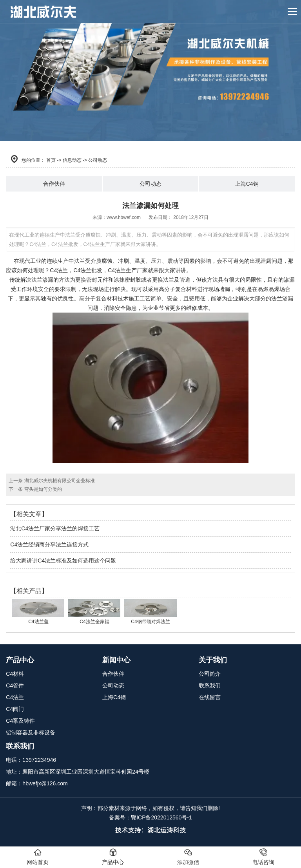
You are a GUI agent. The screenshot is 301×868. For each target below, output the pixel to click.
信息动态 (72, 160)
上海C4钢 (247, 184)
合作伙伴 (54, 184)
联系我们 (210, 685)
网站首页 (38, 857)
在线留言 (210, 697)
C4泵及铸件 (20, 721)
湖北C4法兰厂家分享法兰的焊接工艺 (55, 528)
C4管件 (15, 685)
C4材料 (15, 674)
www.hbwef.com (124, 217)
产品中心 (113, 857)
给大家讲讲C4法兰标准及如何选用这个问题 (63, 561)
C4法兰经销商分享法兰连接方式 (49, 544)
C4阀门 (15, 709)
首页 (51, 160)
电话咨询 (263, 857)
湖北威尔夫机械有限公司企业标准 (59, 481)
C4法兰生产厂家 (128, 270)
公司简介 (210, 674)
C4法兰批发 (88, 270)
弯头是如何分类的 (42, 489)
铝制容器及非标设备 (31, 732)
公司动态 (150, 184)
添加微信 (188, 857)
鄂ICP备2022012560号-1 (161, 817)
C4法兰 (59, 270)
